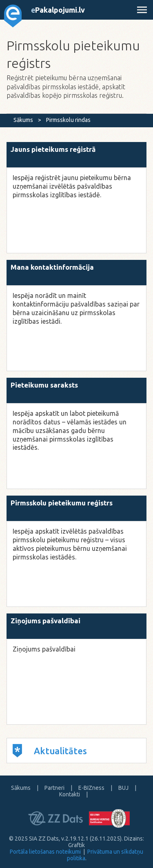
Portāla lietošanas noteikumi (45, 852)
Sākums (23, 120)
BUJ (123, 788)
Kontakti (70, 794)
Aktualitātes (50, 751)
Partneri (54, 788)
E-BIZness (91, 788)
